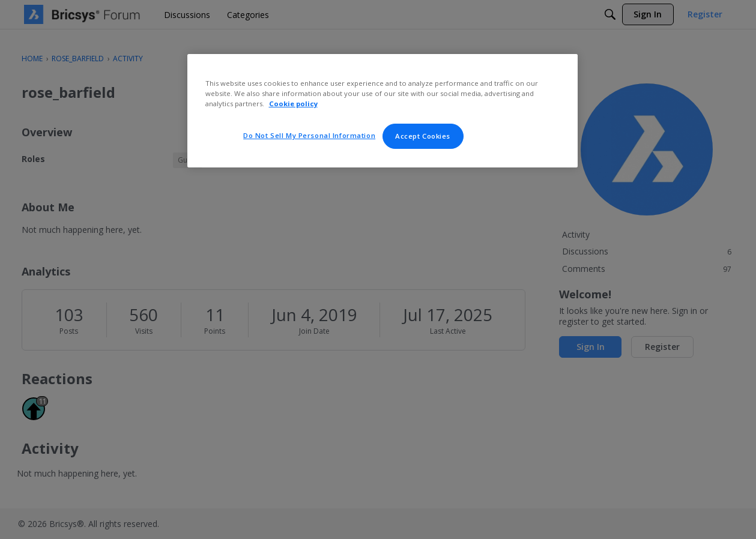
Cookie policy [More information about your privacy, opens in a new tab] (293, 104)
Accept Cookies (423, 136)
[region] (383, 111)
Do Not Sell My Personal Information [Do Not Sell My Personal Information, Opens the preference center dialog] (309, 135)
